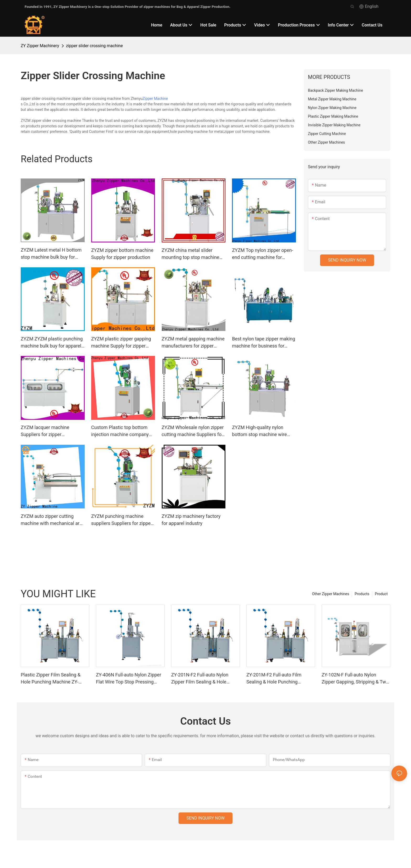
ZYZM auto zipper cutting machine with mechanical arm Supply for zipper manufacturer (52, 520)
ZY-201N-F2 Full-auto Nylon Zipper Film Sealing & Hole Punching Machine (200, 679)
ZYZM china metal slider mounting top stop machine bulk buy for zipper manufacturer (191, 254)
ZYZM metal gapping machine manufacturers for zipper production (193, 343)
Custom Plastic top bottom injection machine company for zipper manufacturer (120, 431)
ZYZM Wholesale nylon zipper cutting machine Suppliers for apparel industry (193, 431)
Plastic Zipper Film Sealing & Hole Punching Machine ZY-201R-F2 (51, 679)
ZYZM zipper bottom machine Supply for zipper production (122, 254)
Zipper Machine (155, 99)
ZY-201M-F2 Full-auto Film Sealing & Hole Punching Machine (274, 679)
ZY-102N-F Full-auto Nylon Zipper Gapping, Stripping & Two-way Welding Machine (356, 679)
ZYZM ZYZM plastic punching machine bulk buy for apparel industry (52, 343)
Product (381, 594)
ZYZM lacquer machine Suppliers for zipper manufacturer (45, 431)
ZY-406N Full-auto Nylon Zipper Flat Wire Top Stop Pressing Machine (129, 679)
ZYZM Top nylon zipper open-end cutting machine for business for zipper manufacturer (263, 254)
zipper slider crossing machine (94, 46)
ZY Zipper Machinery (40, 46)
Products (362, 594)
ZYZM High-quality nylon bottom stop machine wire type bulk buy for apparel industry (259, 431)
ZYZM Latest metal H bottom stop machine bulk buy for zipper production (51, 254)
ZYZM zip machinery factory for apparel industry (191, 520)
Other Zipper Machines (330, 594)
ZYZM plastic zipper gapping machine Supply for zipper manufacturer (121, 343)
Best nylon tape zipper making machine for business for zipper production (263, 343)
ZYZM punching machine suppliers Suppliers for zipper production (122, 520)
